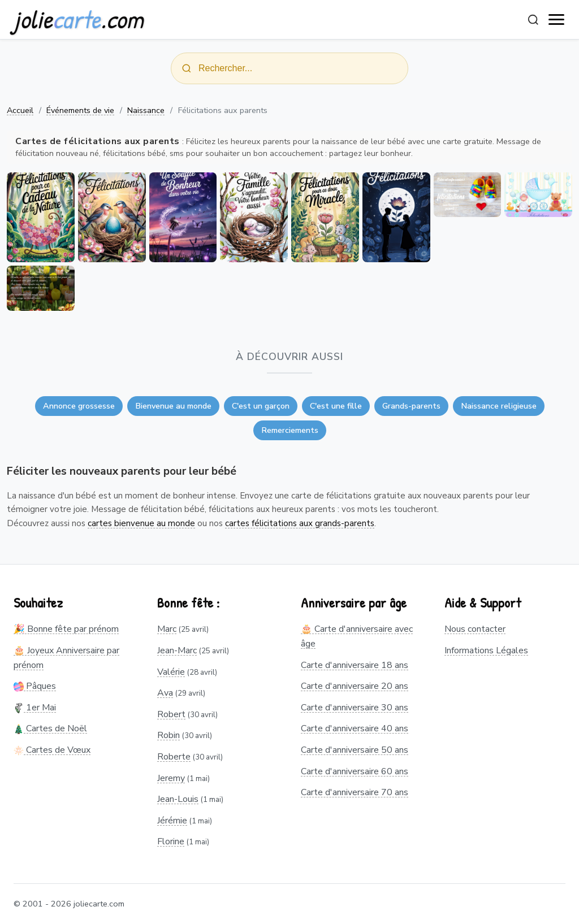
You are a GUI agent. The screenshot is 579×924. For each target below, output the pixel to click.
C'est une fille (336, 406)
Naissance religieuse (499, 406)
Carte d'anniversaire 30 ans (355, 708)
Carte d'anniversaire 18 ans (355, 665)
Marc (167, 629)
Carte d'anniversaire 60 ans (355, 771)
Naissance (146, 110)
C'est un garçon (261, 406)
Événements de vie (80, 110)
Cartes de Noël (50, 728)
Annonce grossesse (79, 406)
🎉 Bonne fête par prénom (66, 629)
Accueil (20, 110)
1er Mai (35, 708)
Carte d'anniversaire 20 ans (355, 686)
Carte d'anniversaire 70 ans (355, 792)
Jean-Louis (178, 799)
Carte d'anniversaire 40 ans (355, 728)
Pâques (35, 686)
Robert (171, 714)
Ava (165, 693)
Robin (168, 735)
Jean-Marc (177, 650)
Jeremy (171, 778)
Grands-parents (411, 406)
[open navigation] (557, 20)
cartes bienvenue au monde (141, 523)
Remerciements (290, 430)
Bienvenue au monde (173, 406)
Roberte (174, 757)
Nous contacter (475, 629)
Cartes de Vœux (52, 750)
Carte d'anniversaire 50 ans (355, 750)
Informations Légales (486, 650)
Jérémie (172, 821)
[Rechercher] (533, 20)
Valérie (171, 672)
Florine (171, 841)
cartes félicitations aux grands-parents (300, 523)
